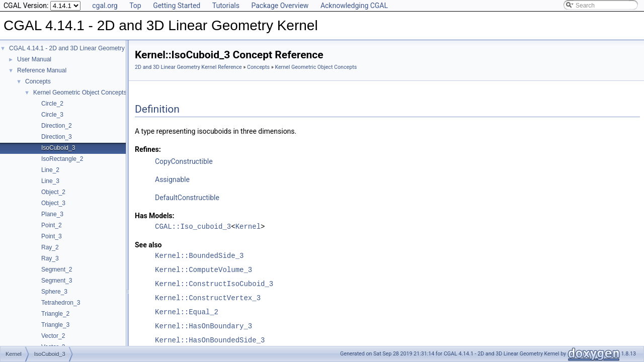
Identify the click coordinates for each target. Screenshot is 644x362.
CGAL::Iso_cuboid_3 (193, 227)
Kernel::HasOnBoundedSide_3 (210, 340)
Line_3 (50, 181)
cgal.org (105, 6)
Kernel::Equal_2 (187, 312)
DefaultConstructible (187, 198)
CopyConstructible (184, 161)
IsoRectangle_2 (62, 159)
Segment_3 (57, 281)
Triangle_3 (55, 325)
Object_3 (53, 203)
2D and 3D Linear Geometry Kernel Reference (188, 67)
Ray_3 (50, 258)
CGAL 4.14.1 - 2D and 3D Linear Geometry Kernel (76, 48)
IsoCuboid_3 (58, 148)
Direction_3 (57, 137)
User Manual (34, 59)
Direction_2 (57, 126)
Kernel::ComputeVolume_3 (204, 270)
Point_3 (52, 236)
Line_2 (50, 170)
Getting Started (177, 6)
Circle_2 (52, 104)
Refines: (148, 149)
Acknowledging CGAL (354, 6)
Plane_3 (52, 214)
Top (135, 6)
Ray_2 (50, 247)
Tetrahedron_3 (61, 303)
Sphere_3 (54, 292)
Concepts (38, 81)
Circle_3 (52, 115)
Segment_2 (57, 269)
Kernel (248, 227)
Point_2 (52, 225)
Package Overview (280, 6)
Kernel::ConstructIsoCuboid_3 (214, 284)
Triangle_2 (55, 314)
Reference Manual (42, 70)
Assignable (172, 179)
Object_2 (53, 192)
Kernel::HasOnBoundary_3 (204, 326)
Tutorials (226, 6)
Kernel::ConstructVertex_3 (208, 298)
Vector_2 (53, 336)
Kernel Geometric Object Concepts (80, 93)
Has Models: (155, 216)
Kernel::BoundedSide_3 (199, 256)
